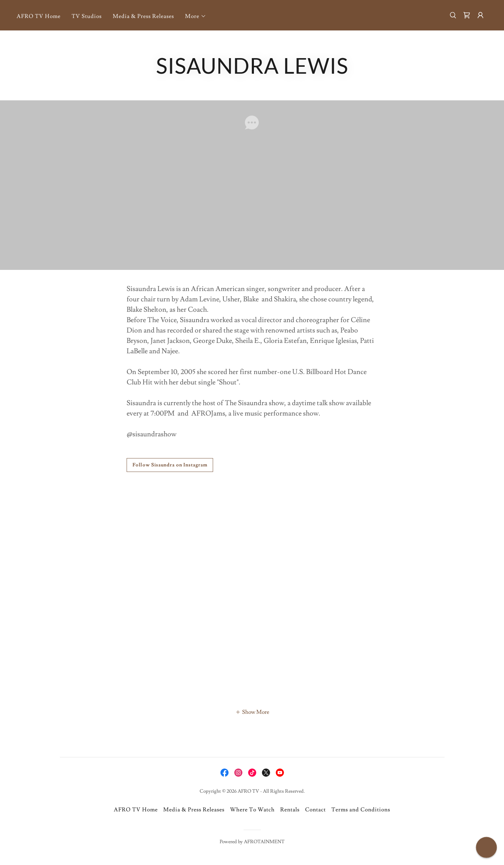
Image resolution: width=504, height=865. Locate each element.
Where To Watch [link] (252, 810)
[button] (196, 16)
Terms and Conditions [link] (361, 810)
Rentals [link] (290, 810)
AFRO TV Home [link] (39, 16)
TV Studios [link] (87, 16)
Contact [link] (315, 810)
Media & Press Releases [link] (143, 16)
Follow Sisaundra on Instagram (170, 465)
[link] (467, 15)
